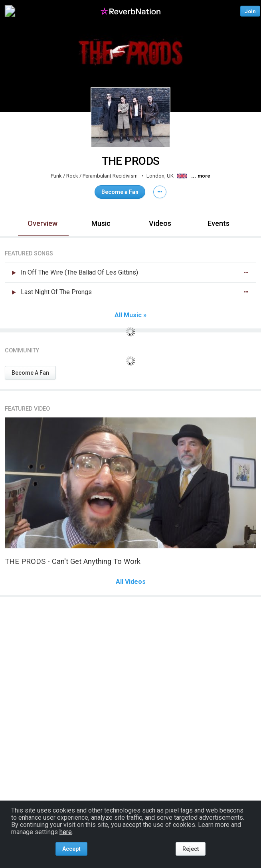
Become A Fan (30, 373)
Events (218, 223)
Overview (43, 223)
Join (250, 11)
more (204, 176)
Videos (160, 223)
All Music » (130, 315)
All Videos (131, 582)
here (66, 832)
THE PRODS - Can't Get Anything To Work (73, 561)
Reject (191, 849)
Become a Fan (120, 192)
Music (101, 223)
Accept (71, 849)
